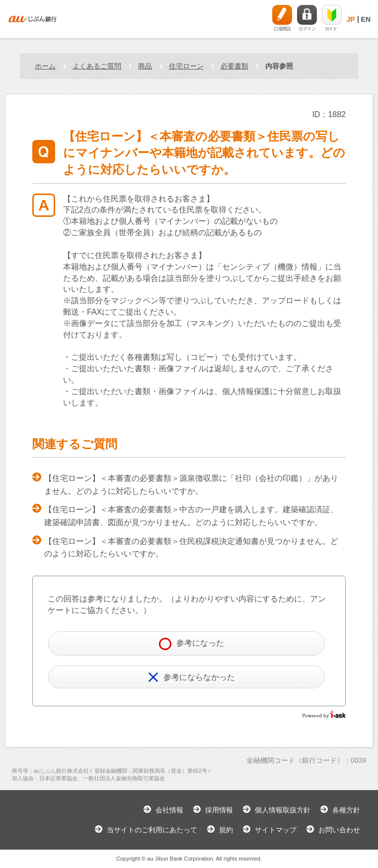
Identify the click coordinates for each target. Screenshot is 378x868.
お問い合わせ (339, 830)
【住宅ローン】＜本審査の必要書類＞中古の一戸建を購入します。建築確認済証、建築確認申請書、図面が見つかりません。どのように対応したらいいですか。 (191, 516)
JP (350, 19)
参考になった (191, 644)
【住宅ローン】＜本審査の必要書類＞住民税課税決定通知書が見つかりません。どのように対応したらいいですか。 (191, 548)
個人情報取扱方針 (283, 810)
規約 (226, 830)
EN (366, 19)
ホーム (45, 66)
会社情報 (169, 810)
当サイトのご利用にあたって (152, 830)
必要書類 (234, 66)
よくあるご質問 (97, 66)
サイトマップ (276, 830)
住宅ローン (186, 66)
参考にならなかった (191, 677)
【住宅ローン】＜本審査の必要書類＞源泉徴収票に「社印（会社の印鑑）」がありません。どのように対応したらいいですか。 (191, 485)
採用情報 (219, 810)
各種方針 (346, 810)
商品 (145, 66)
